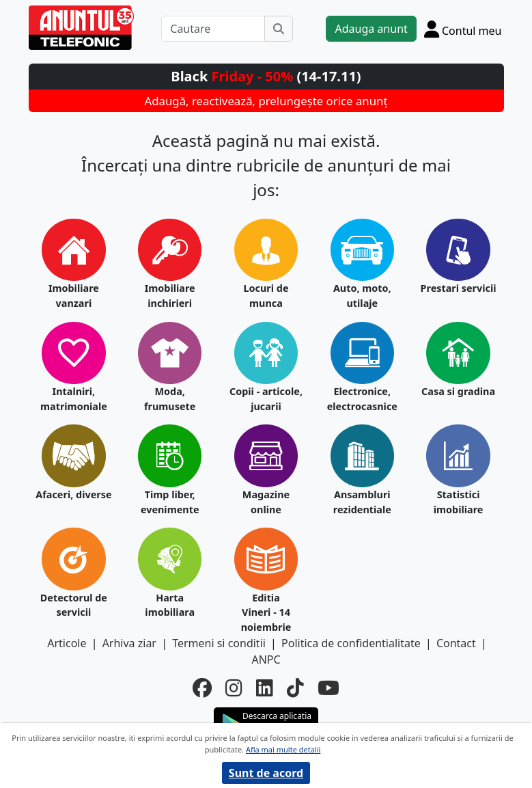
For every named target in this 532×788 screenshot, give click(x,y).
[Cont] (463, 29)
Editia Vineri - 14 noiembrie (266, 612)
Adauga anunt (371, 29)
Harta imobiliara (170, 605)
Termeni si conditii (219, 643)
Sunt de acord (266, 773)
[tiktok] (295, 688)
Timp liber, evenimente (170, 502)
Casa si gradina (458, 391)
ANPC (266, 660)
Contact (456, 643)
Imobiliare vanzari (74, 296)
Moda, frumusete (170, 399)
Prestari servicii (459, 288)
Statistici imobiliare (459, 502)
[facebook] (202, 688)
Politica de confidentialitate (351, 643)
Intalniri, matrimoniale (74, 399)
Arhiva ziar (129, 643)
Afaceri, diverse (73, 494)
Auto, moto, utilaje (362, 296)
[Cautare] (213, 29)
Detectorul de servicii (74, 605)
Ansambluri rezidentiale (362, 502)
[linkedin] (265, 688)
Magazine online (266, 502)
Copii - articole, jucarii (266, 399)
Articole (67, 643)
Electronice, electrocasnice (362, 399)
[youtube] (328, 688)
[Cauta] (279, 29)
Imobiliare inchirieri (170, 296)
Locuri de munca (266, 296)
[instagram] (234, 688)
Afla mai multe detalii (283, 749)
